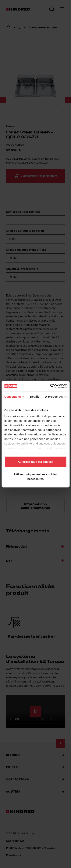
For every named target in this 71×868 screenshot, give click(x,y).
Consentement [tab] (14, 397)
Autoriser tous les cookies (36, 462)
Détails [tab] (35, 397)
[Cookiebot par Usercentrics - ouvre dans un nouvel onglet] (51, 386)
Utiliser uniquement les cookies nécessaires (35, 476)
